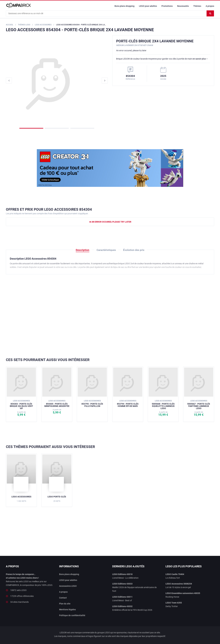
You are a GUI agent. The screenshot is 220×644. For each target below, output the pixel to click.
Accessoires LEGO (68, 586)
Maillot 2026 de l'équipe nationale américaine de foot (134, 587)
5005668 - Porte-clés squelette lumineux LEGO (163, 405)
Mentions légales (67, 609)
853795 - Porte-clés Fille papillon (92, 403)
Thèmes (197, 6)
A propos (210, 6)
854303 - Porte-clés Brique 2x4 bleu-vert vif (21, 405)
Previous (9, 80)
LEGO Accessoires (21, 497)
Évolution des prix (134, 250)
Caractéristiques (106, 250)
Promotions (167, 6)
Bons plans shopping (124, 6)
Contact (63, 598)
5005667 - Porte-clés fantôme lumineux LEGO (199, 405)
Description (83, 250)
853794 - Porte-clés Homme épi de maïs (128, 403)
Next (105, 80)
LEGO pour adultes (148, 6)
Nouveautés (183, 6)
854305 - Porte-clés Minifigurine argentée (57, 403)
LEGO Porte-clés (57, 497)
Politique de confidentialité (72, 615)
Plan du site (65, 604)
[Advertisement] (110, 316)
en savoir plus (200, 59)
